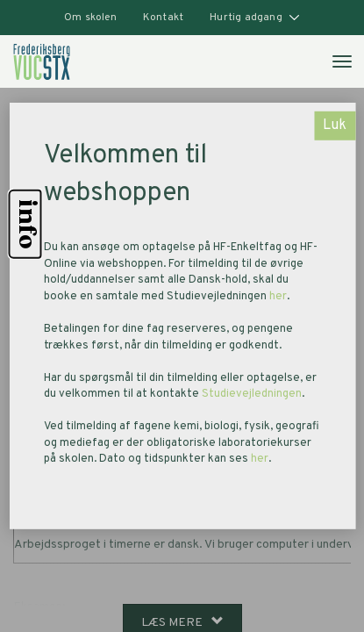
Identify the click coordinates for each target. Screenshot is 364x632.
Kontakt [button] (163, 18)
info (25, 224)
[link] (42, 61)
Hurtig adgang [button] (255, 18)
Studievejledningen (252, 394)
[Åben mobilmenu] (341, 61)
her (278, 297)
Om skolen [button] (90, 18)
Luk (335, 126)
